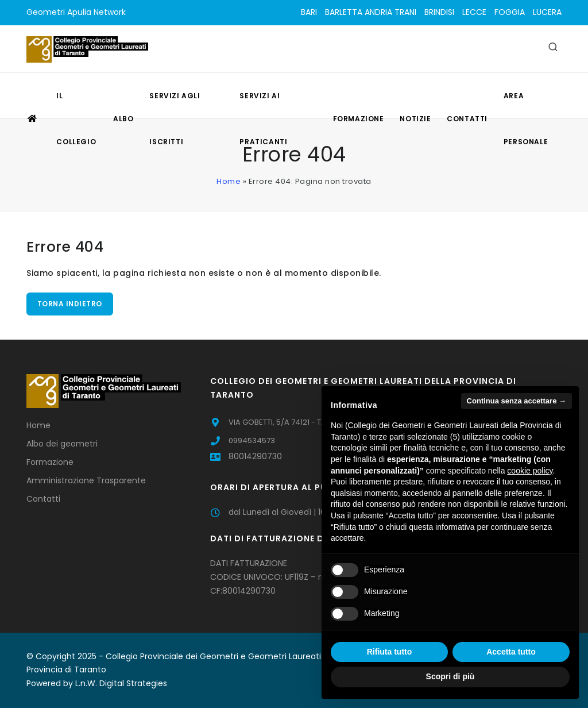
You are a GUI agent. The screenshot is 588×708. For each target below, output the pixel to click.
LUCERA (547, 12)
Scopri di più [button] (450, 676)
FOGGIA (510, 12)
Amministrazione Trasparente (86, 480)
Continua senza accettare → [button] (517, 401)
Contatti (467, 119)
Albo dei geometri (62, 444)
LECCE (474, 12)
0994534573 (252, 440)
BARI (309, 12)
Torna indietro (70, 304)
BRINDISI (439, 12)
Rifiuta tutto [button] (390, 652)
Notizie (415, 119)
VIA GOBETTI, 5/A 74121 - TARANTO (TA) (299, 422)
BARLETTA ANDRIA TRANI (371, 12)
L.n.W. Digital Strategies (121, 683)
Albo (123, 119)
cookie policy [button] (530, 471)
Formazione (358, 119)
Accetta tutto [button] (511, 652)
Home (229, 181)
